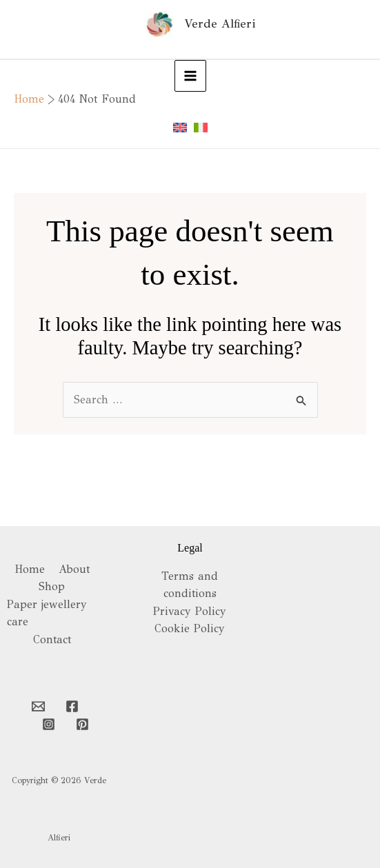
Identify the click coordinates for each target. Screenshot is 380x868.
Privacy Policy (190, 611)
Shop (52, 586)
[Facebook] (72, 706)
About (74, 569)
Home (30, 569)
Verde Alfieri (220, 24)
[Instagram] (49, 724)
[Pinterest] (82, 724)
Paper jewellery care (47, 613)
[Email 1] (38, 706)
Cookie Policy (190, 628)
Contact (52, 639)
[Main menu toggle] (190, 76)
